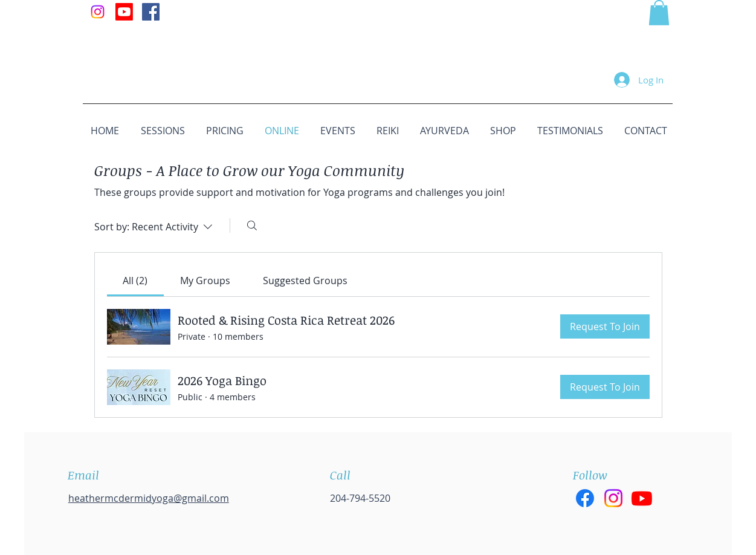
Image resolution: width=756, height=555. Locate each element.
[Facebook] (585, 498)
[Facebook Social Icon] (151, 12)
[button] (659, 13)
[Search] (252, 226)
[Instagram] (98, 12)
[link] (135, 281)
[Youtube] (124, 12)
